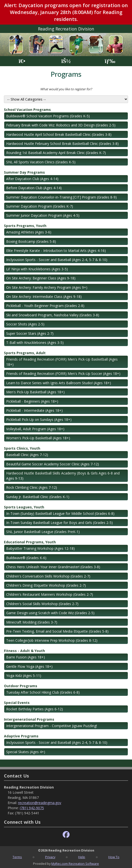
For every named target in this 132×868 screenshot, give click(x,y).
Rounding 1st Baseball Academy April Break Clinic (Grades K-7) (56, 153)
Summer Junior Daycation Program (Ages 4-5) (43, 215)
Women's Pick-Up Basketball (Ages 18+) (38, 438)
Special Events (17, 703)
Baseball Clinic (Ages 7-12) (27, 455)
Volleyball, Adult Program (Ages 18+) (35, 429)
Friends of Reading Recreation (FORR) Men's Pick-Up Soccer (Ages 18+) (63, 373)
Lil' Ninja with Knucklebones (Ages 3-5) (37, 269)
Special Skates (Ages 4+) (26, 752)
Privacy (50, 857)
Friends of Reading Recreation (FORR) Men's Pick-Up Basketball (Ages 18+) (62, 362)
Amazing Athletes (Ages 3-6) (29, 232)
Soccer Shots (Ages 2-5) (25, 324)
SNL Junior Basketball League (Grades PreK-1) (43, 532)
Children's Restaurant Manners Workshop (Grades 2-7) (50, 594)
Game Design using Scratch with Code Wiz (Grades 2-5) (50, 613)
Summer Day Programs (24, 172)
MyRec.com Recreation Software (75, 864)
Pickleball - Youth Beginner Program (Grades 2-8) (45, 306)
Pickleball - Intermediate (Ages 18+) (34, 410)
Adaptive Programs (21, 736)
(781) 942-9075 (32, 808)
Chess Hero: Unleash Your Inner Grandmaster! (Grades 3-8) (53, 567)
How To (114, 857)
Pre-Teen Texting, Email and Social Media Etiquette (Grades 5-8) (57, 631)
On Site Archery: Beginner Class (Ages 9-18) (41, 278)
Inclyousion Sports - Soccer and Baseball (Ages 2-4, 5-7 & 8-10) (57, 260)
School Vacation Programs (27, 110)
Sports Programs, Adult (25, 353)
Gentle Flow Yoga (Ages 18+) (29, 666)
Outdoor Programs (21, 686)
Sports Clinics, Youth (22, 448)
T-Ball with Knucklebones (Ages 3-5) (35, 343)
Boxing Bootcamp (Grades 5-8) (31, 241)
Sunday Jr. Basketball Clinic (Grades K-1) (38, 497)
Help (82, 857)
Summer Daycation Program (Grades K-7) (40, 206)
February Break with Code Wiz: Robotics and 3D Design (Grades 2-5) (61, 125)
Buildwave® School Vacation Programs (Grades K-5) (48, 116)
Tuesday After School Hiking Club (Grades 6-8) (43, 692)
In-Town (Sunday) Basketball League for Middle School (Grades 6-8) (60, 513)
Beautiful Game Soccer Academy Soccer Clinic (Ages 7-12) (53, 464)
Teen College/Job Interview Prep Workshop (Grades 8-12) (52, 640)
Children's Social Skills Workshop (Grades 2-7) (42, 604)
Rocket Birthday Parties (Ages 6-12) (35, 709)
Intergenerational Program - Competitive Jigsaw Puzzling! (52, 726)
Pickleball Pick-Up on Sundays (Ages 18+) (39, 419)
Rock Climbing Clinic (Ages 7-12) (32, 487)
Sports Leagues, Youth (24, 507)
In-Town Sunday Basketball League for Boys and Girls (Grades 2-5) (59, 523)
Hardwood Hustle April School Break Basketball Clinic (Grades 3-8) (59, 134)
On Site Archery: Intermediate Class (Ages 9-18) (44, 297)
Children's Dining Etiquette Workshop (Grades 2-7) (46, 585)
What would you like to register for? (66, 89)
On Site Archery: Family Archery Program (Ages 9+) (47, 287)
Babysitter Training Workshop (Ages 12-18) (40, 548)
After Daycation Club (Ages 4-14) (32, 179)
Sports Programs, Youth (25, 226)
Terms (17, 857)
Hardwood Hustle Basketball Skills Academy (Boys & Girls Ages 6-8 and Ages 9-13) (63, 476)
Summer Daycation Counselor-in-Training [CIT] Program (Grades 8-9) (61, 197)
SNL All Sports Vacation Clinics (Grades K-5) (41, 162)
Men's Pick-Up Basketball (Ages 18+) (35, 392)
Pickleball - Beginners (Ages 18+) (32, 401)
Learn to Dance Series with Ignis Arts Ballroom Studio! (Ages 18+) (59, 383)
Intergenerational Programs (29, 719)
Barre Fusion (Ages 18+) (26, 657)
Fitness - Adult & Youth (24, 651)
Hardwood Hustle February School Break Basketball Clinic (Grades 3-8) (62, 144)
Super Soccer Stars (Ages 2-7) (30, 333)
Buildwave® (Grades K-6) (26, 558)
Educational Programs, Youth (30, 542)
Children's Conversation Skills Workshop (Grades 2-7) (48, 576)
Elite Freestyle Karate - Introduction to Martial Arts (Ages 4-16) (56, 251)
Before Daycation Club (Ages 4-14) (34, 188)
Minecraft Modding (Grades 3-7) (32, 622)
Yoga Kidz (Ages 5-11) (24, 676)
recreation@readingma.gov (40, 803)
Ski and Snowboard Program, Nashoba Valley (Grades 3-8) (53, 315)
